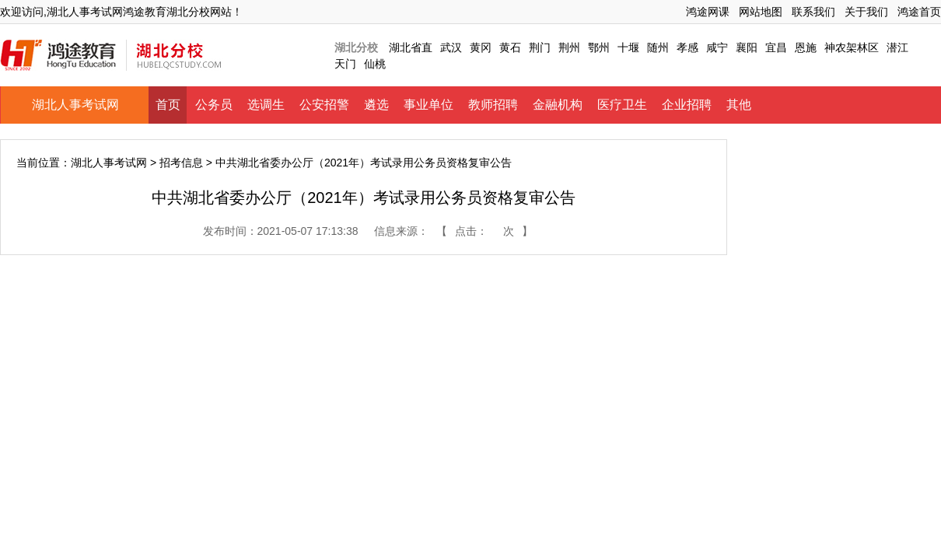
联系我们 (813, 12)
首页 (168, 105)
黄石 (510, 47)
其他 (739, 105)
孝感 (687, 47)
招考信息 (181, 163)
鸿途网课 (708, 12)
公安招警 (324, 105)
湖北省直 (411, 47)
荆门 (540, 47)
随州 (658, 47)
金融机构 (558, 105)
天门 (345, 64)
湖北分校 (356, 47)
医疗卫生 (622, 105)
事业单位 (429, 105)
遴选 (376, 105)
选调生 (266, 105)
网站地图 (761, 12)
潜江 (897, 47)
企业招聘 (687, 105)
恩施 (806, 47)
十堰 (628, 47)
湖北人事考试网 (75, 105)
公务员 (214, 105)
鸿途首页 (919, 12)
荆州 (569, 47)
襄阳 (747, 47)
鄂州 (599, 47)
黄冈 (481, 47)
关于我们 (866, 12)
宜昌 (776, 47)
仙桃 (375, 64)
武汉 (451, 47)
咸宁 (717, 47)
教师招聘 (493, 105)
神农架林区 (852, 47)
